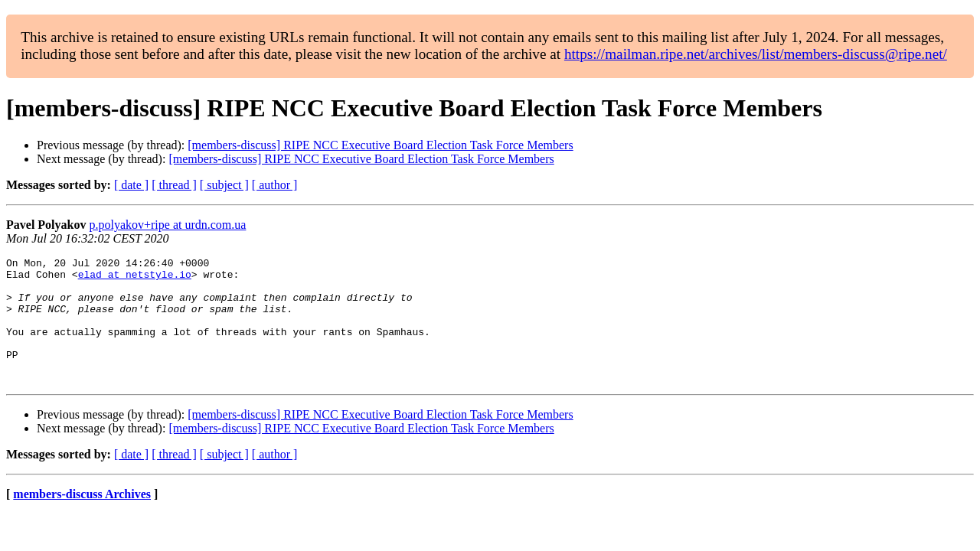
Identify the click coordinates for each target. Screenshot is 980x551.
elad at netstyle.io (135, 279)
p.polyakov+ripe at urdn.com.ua (167, 225)
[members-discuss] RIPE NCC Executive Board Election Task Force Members (380, 145)
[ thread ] (174, 185)
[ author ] (275, 185)
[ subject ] (224, 185)
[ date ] (131, 185)
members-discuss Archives (82, 519)
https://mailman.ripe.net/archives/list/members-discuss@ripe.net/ (756, 54)
